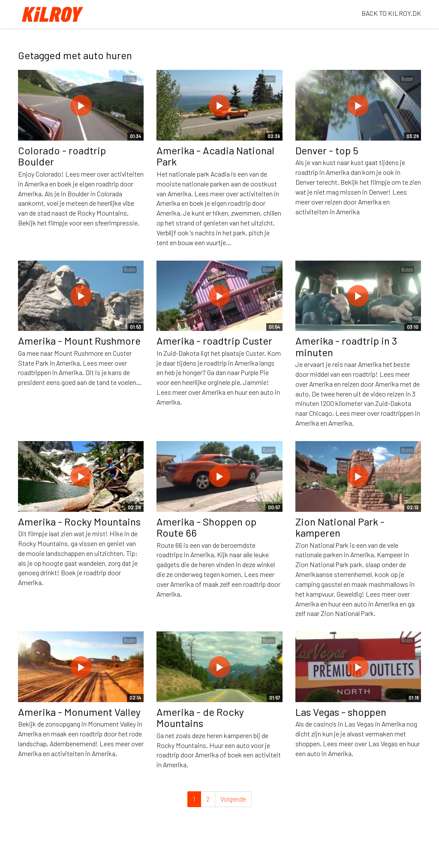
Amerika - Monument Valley (79, 712)
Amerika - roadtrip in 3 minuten (346, 346)
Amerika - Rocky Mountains (79, 521)
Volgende (233, 799)
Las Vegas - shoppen (341, 712)
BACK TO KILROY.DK (391, 13)
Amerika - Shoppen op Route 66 (206, 527)
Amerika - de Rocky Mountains (200, 717)
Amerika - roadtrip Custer (214, 341)
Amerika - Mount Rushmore (79, 341)
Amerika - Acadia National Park (215, 156)
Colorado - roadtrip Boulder (62, 156)
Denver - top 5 (327, 150)
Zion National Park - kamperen (340, 527)
